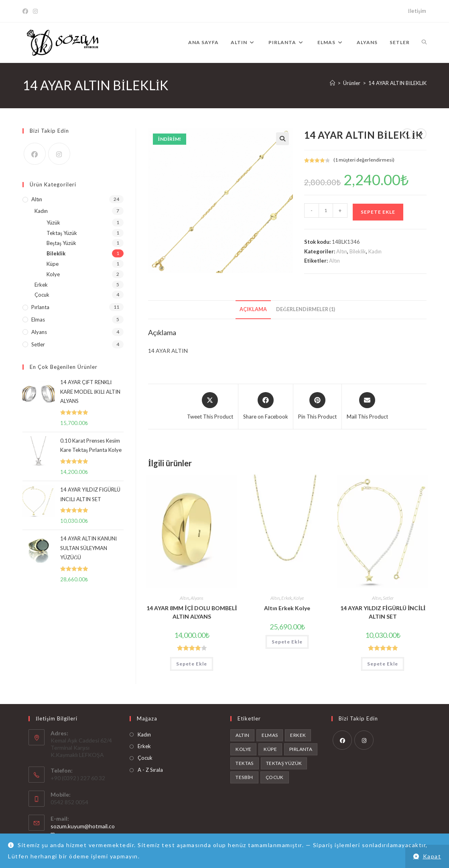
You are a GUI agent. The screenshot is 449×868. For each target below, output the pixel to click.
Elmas (38, 320)
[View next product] (421, 134)
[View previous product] (407, 134)
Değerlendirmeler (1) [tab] (306, 309)
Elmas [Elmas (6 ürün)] (270, 735)
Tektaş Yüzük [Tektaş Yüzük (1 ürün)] (284, 763)
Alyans (197, 598)
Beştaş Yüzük (61, 243)
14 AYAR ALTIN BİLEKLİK (397, 83)
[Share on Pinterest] (317, 407)
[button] (282, 139)
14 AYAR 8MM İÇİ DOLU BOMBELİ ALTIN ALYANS (192, 612)
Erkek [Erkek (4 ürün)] (298, 735)
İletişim (417, 11)
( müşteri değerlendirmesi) (364, 160)
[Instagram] (35, 11)
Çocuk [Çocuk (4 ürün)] (275, 777)
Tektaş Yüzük (62, 233)
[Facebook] (26, 11)
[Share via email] (367, 407)
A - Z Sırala (150, 770)
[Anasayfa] (332, 83)
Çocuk (42, 295)
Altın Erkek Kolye (287, 608)
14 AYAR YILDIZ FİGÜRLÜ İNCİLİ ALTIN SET (383, 612)
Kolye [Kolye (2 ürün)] (243, 749)
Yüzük (53, 223)
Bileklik (358, 251)
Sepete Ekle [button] (192, 664)
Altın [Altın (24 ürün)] (242, 735)
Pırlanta (40, 307)
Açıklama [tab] (253, 309)
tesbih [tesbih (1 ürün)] (244, 777)
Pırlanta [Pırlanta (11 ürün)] (301, 749)
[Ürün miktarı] (326, 210)
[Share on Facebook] (266, 407)
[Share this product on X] (210, 407)
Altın (342, 251)
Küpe (53, 264)
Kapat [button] (432, 856)
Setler (388, 598)
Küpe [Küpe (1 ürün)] (270, 749)
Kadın (375, 251)
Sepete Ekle (378, 212)
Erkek (286, 598)
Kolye (299, 598)
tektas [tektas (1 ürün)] (244, 763)
